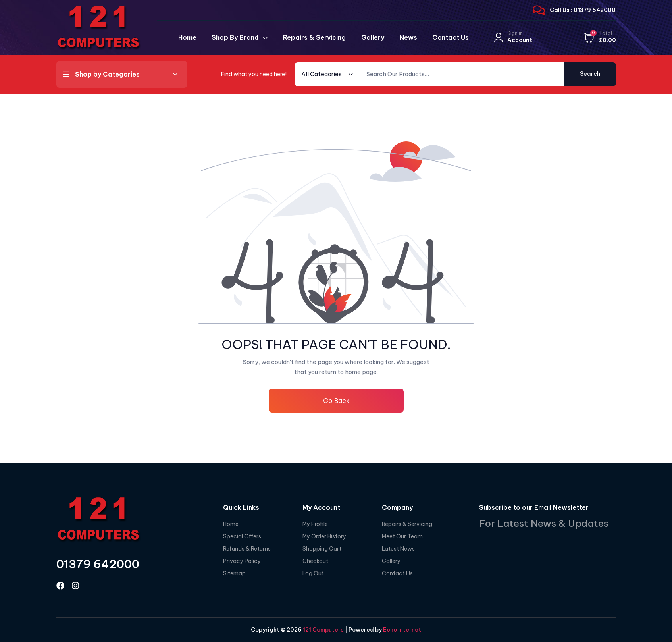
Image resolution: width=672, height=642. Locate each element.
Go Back (336, 401)
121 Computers (323, 630)
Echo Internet (402, 630)
